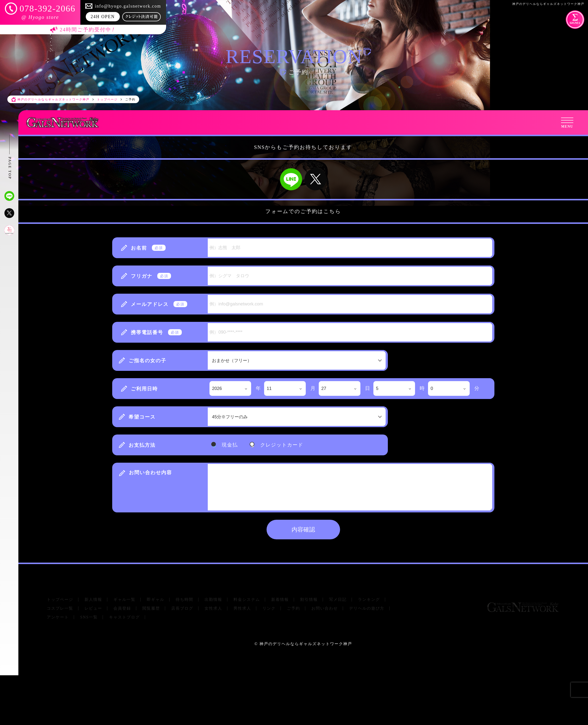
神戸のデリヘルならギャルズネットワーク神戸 (306, 644)
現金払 (230, 445)
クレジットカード (282, 445)
